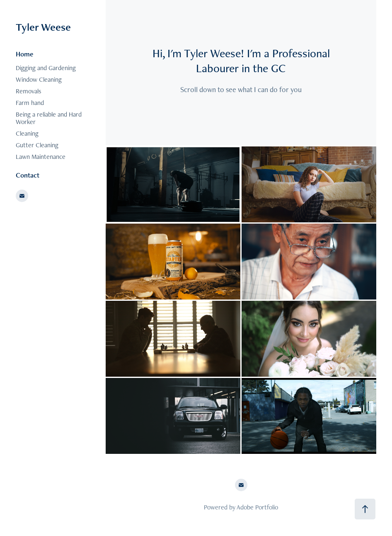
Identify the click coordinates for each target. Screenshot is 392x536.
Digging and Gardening (46, 68)
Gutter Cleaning (37, 145)
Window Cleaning (39, 79)
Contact (28, 175)
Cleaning (27, 133)
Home (24, 54)
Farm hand (30, 103)
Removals (29, 91)
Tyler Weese (43, 27)
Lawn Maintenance (41, 157)
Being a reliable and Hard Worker (49, 118)
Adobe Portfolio (257, 507)
